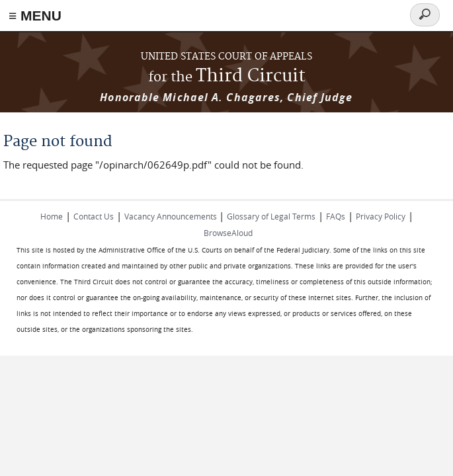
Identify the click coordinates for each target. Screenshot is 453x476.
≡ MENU (35, 16)
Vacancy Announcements (172, 216)
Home (52, 216)
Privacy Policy (381, 216)
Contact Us (94, 216)
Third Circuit (227, 76)
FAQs (336, 216)
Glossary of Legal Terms (271, 216)
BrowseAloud (228, 233)
